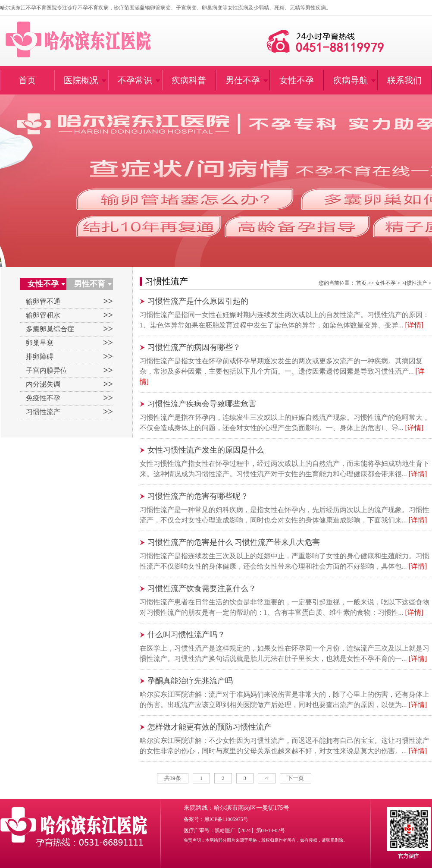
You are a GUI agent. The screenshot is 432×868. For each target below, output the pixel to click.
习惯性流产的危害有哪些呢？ (198, 496)
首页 (361, 283)
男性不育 (90, 284)
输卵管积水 (43, 315)
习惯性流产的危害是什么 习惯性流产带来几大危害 (234, 542)
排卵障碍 (40, 357)
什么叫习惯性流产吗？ (186, 635)
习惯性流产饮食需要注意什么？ (202, 588)
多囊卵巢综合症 (50, 329)
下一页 (296, 778)
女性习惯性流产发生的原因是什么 (206, 450)
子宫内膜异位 (47, 370)
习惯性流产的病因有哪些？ (194, 347)
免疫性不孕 (43, 398)
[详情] (415, 325)
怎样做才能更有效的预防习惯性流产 (210, 727)
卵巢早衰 (40, 343)
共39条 (173, 778)
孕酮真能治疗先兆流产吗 (190, 681)
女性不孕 (43, 284)
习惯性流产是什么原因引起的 (198, 301)
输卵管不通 (43, 301)
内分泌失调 (43, 384)
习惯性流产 (43, 412)
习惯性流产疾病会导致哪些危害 (202, 404)
